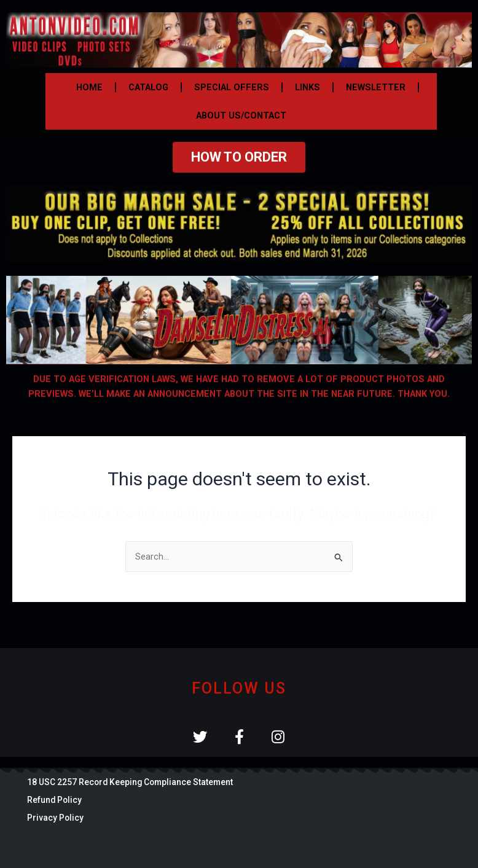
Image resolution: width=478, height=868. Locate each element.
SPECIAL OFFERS (232, 87)
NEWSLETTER (376, 87)
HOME (89, 87)
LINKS (308, 87)
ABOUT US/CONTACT (241, 115)
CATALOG (148, 87)
